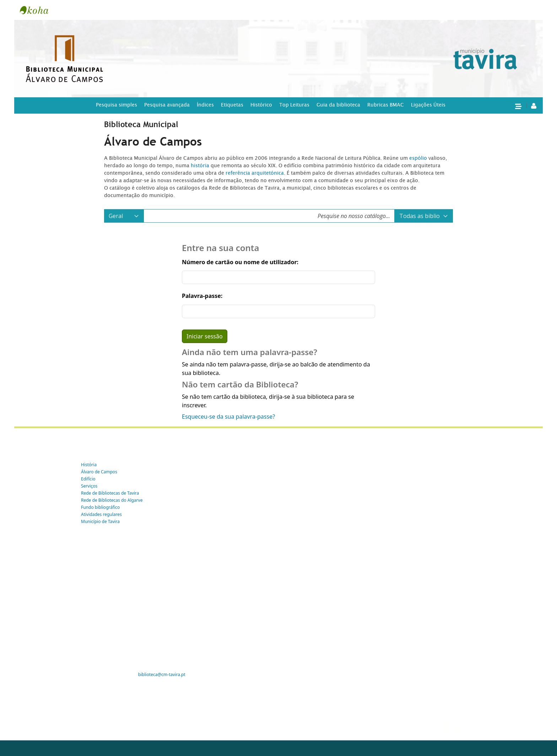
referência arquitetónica (255, 173)
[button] (518, 106)
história (200, 165)
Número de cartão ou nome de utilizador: (240, 262)
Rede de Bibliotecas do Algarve (112, 500)
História (89, 465)
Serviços (89, 486)
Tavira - (38, 10)
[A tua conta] (534, 105)
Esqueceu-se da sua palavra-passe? (228, 417)
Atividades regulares (101, 514)
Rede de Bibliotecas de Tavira (110, 493)
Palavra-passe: (202, 296)
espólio (419, 158)
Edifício (88, 479)
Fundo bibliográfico (100, 507)
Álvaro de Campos (99, 472)
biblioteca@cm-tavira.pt (162, 675)
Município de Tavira (100, 521)
